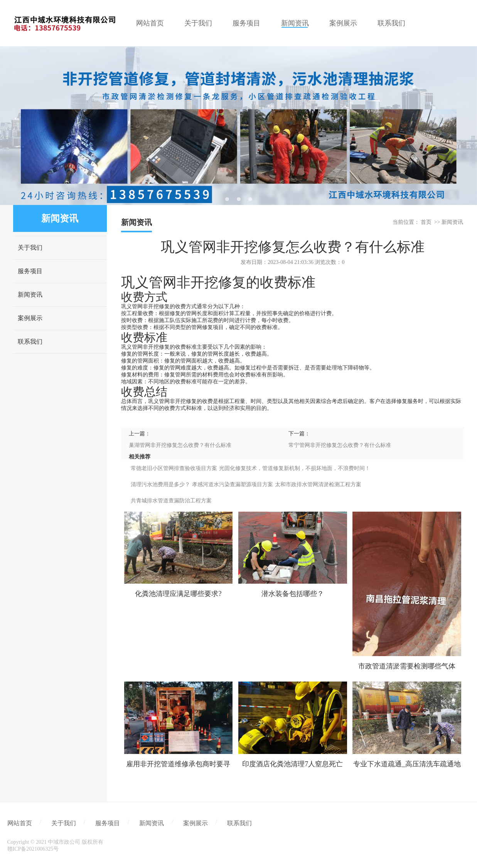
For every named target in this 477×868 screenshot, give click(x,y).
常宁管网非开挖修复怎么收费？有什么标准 (340, 445)
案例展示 (30, 318)
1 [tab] (227, 199)
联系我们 (30, 342)
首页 (426, 222)
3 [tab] (250, 199)
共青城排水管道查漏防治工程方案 (171, 501)
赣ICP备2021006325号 (33, 849)
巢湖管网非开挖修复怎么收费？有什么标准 (180, 445)
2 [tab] (239, 199)
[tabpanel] (238, 126)
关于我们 (30, 248)
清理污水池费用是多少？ (160, 484)
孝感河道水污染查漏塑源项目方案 (233, 484)
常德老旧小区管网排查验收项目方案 (174, 468)
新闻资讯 (30, 295)
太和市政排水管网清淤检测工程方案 (318, 484)
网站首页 (20, 823)
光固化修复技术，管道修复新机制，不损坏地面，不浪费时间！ (295, 468)
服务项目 (30, 271)
